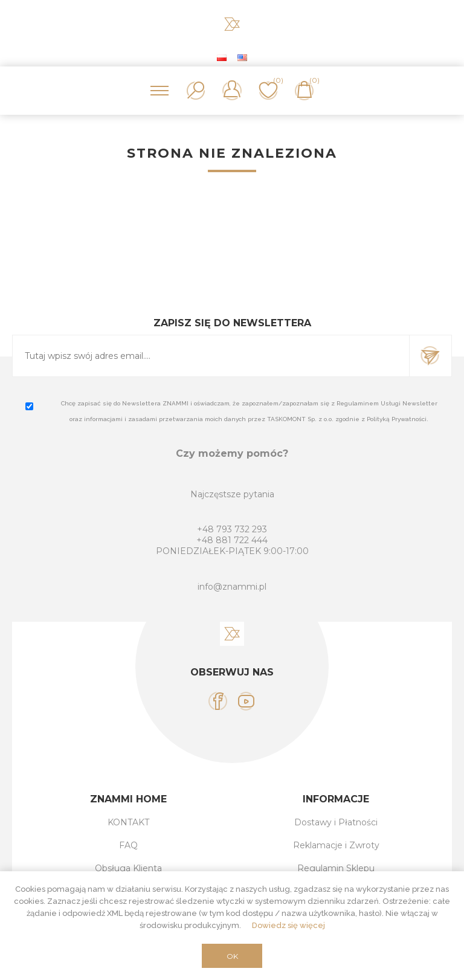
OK (232, 956)
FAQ (128, 845)
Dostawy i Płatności (336, 822)
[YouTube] (246, 701)
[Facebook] (218, 701)
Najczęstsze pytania (232, 494)
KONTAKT (128, 822)
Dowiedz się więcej (288, 925)
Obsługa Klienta (128, 868)
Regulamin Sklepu (336, 868)
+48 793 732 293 (232, 529)
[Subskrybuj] (211, 356)
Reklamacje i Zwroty (336, 845)
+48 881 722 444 (232, 540)
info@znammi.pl (232, 587)
